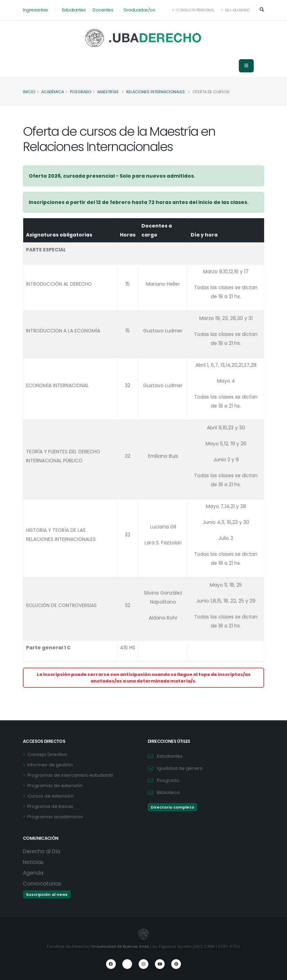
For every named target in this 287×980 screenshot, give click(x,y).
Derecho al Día (42, 851)
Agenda (33, 873)
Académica (53, 92)
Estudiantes (74, 10)
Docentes (103, 10)
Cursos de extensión (50, 796)
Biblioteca (168, 792)
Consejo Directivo (47, 754)
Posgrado (82, 92)
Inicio (29, 92)
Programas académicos (55, 817)
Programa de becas (50, 806)
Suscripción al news (47, 894)
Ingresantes (36, 10)
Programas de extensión (55, 786)
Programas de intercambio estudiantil (70, 775)
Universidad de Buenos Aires (120, 946)
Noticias (33, 862)
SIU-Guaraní (235, 10)
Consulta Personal (194, 10)
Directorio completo (172, 807)
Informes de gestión (50, 765)
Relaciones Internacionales (159, 92)
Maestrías (110, 92)
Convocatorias (42, 884)
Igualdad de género (180, 768)
